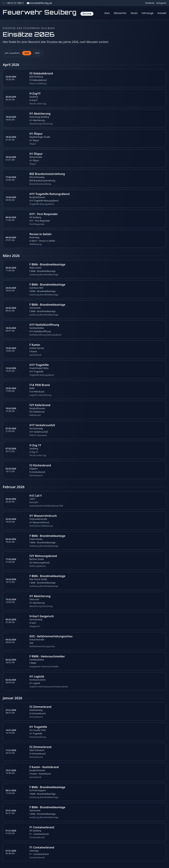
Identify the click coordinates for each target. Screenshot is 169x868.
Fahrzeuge (148, 13)
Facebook (150, 3)
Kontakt (162, 13)
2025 (37, 53)
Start (107, 13)
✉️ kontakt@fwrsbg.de (39, 3)
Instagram (161, 3)
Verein (134, 13)
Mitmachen (120, 13)
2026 (27, 53)
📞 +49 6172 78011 (13, 3)
